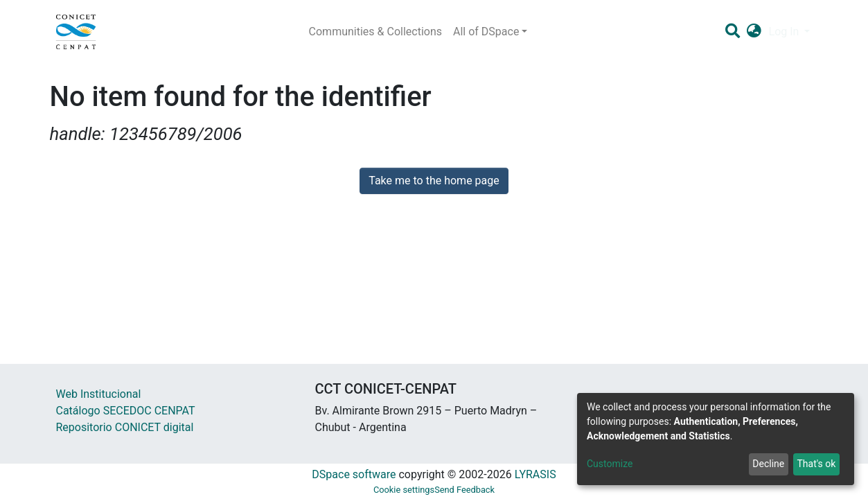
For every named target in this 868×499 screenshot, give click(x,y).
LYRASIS (535, 474)
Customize (610, 464)
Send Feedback (464, 490)
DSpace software (354, 474)
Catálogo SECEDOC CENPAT (126, 411)
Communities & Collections (375, 32)
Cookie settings (404, 490)
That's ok (816, 464)
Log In (786, 32)
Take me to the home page (434, 181)
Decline (768, 464)
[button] (754, 32)
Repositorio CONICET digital (125, 427)
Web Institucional (99, 394)
